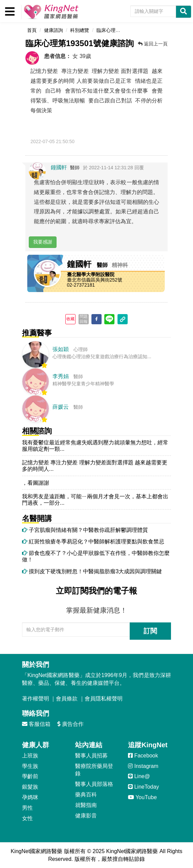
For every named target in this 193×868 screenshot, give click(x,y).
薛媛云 (61, 407)
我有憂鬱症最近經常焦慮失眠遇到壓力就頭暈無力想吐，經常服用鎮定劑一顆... (95, 446)
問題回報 (84, 319)
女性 (27, 818)
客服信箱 (36, 724)
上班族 (30, 756)
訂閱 (150, 631)
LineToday (143, 787)
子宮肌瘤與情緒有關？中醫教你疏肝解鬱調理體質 (85, 530)
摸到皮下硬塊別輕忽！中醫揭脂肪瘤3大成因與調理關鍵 (92, 571)
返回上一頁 (153, 44)
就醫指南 (86, 805)
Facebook (143, 756)
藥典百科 (86, 795)
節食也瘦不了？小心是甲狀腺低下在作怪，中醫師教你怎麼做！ (96, 556)
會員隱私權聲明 (104, 699)
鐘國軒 (59, 167)
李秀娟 (61, 376)
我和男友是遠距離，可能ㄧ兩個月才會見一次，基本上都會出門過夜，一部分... (95, 500)
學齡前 (30, 776)
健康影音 (86, 816)
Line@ (139, 776)
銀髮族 (30, 787)
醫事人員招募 (91, 756)
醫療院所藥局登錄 (94, 770)
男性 (27, 808)
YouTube (142, 797)
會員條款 (67, 699)
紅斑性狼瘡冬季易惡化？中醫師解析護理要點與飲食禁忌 (93, 542)
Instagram (143, 766)
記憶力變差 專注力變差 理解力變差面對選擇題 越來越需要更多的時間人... (95, 466)
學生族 (30, 766)
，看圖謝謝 (36, 483)
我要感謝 (43, 242)
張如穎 (61, 349)
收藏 (70, 319)
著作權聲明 (36, 699)
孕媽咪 (30, 797)
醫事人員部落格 (94, 784)
